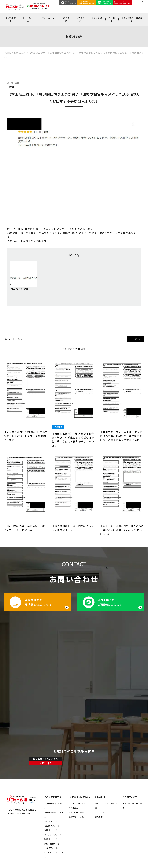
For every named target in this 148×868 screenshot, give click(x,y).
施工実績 (66, 19)
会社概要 (112, 19)
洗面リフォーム (51, 740)
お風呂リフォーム (52, 736)
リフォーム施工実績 (77, 713)
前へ (8, 339)
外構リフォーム (51, 758)
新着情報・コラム (76, 727)
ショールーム (28, 19)
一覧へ (136, 339)
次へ (19, 339)
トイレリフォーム (52, 731)
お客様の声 (81, 19)
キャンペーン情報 (76, 722)
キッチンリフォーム (53, 744)
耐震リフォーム (51, 749)
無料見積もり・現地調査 (132, 19)
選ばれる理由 (11, 19)
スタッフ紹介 (97, 19)
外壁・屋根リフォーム (54, 753)
